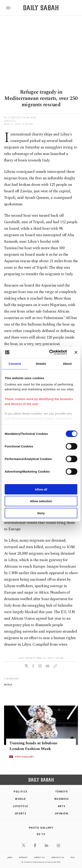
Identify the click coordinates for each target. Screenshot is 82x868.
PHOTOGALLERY (25, 757)
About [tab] (67, 363)
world (8, 685)
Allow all (41, 489)
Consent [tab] (15, 363)
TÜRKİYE (62, 792)
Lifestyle (21, 806)
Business (62, 799)
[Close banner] (76, 352)
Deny (41, 513)
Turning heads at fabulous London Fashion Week (33, 746)
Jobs (10, 857)
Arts (62, 806)
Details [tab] (41, 363)
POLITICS (20, 792)
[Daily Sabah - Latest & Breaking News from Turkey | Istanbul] (41, 8)
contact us (58, 857)
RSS (73, 857)
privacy (23, 857)
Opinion (62, 813)
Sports (21, 813)
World (20, 799)
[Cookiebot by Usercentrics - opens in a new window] (50, 352)
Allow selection (41, 501)
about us (39, 857)
